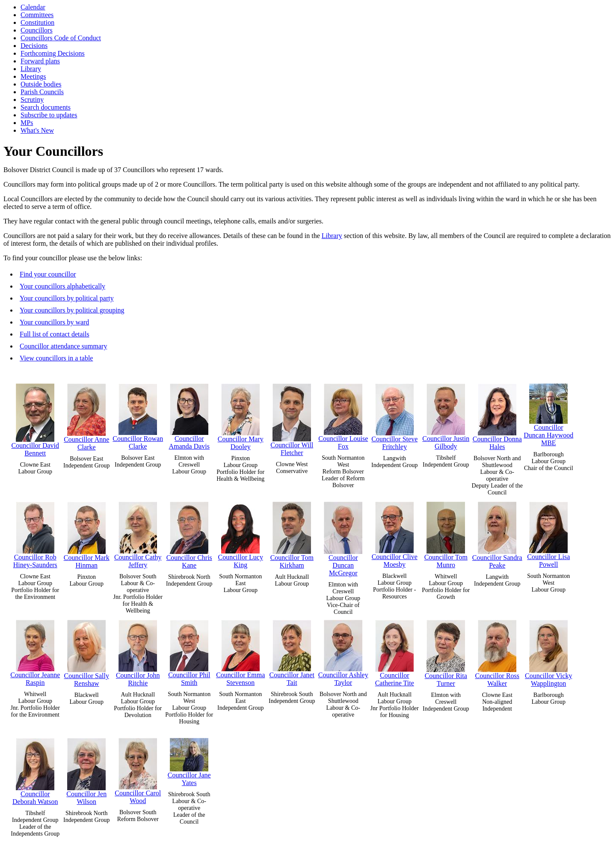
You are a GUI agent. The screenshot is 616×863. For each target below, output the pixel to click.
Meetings (33, 76)
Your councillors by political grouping (72, 310)
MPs (27, 123)
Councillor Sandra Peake (497, 533)
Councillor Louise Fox (343, 415)
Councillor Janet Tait (292, 651)
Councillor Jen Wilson (86, 769)
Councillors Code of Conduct (61, 38)
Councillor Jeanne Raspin (35, 651)
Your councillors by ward (54, 322)
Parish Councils (42, 92)
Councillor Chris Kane (189, 533)
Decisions (34, 46)
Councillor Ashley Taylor (343, 651)
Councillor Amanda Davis (189, 415)
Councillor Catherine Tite (395, 651)
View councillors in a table (56, 358)
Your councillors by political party (67, 298)
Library (31, 69)
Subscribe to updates (49, 115)
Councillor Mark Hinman (87, 533)
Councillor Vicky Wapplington (548, 651)
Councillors (37, 30)
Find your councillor (48, 274)
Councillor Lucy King (241, 533)
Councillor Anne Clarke (86, 415)
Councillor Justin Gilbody (446, 415)
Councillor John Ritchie (138, 651)
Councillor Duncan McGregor (343, 537)
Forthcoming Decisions (53, 53)
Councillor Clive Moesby (395, 533)
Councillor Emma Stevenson (240, 651)
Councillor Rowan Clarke (138, 415)
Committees (37, 15)
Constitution (37, 22)
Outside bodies (41, 84)
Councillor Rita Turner (446, 651)
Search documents (46, 107)
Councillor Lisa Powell (548, 533)
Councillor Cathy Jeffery (138, 533)
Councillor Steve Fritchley (394, 415)
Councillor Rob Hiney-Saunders (35, 533)
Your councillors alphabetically (62, 286)
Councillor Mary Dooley (241, 415)
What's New (37, 130)
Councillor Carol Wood (138, 769)
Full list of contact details (55, 334)
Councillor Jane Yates (189, 760)
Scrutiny (32, 100)
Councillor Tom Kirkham (292, 533)
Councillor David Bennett (35, 418)
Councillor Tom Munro (446, 533)
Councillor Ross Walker (497, 651)
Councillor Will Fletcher (292, 418)
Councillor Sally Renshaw (87, 651)
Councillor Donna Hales (497, 415)
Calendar (33, 7)
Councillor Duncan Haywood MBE (548, 413)
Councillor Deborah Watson (35, 769)
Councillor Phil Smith (189, 651)
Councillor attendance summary (63, 346)
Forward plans (40, 61)
